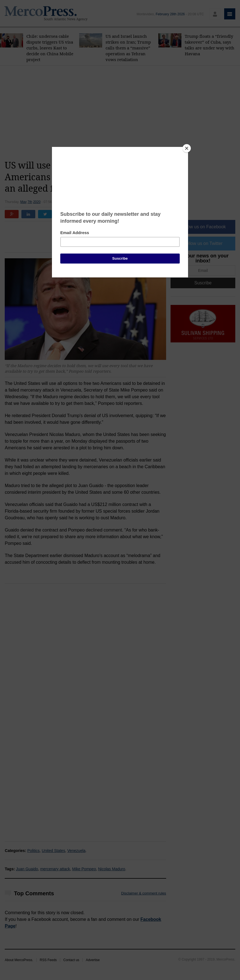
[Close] (187, 148)
